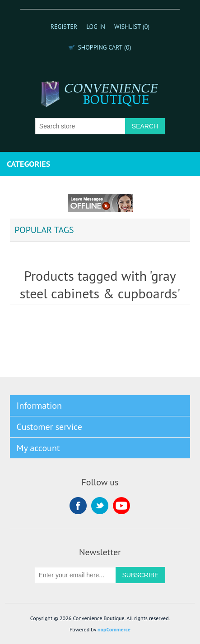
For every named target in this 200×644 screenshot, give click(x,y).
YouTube (121, 506)
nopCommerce (114, 629)
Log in (96, 27)
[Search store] (80, 126)
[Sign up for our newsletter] (75, 575)
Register (64, 27)
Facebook (78, 506)
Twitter (100, 506)
